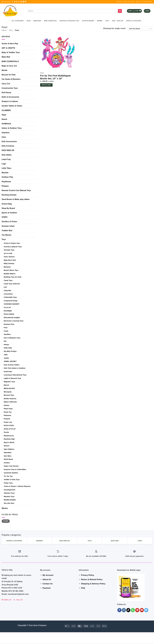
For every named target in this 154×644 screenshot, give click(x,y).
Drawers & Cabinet (10, 101)
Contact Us (48, 584)
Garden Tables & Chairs (12, 106)
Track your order (129, 2)
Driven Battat (9, 314)
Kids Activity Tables (12, 365)
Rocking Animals (9, 195)
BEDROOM (38, 21)
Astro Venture (9, 257)
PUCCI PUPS (9, 425)
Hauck (4, 119)
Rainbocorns (9, 436)
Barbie (100, 21)
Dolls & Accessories (10, 97)
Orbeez (7, 405)
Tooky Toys (8, 483)
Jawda (6, 358)
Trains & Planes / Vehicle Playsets (17, 486)
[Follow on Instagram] (124, 610)
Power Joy (8, 422)
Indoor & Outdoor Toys (70, 21)
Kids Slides (7, 155)
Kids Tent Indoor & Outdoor (15, 368)
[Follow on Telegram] (146, 610)
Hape (4, 115)
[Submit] (120, 11)
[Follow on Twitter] (15, 2)
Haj (5, 341)
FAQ (83, 588)
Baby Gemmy (9, 263)
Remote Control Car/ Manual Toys (16, 190)
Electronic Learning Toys (14, 321)
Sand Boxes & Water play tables (16, 199)
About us (139, 2)
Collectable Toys (10, 297)
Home (4, 30)
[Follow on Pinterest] (21, 2)
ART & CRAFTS (8, 48)
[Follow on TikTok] (128, 610)
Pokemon (7, 415)
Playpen (5, 186)
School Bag (7, 204)
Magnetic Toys (9, 382)
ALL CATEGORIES (18, 21)
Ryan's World (9, 442)
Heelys (6, 345)
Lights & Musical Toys (12, 378)
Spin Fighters (9, 449)
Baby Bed (6, 57)
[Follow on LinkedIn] (23, 2)
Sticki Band (8, 459)
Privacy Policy (148, 2)
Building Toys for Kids (13, 277)
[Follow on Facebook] (13, 2)
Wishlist (119, 2)
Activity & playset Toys (13, 247)
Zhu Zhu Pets (9, 503)
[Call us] (19, 2)
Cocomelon (8, 294)
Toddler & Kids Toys (12, 480)
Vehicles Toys (9, 493)
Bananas (7, 267)
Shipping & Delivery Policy (93, 584)
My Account (48, 575)
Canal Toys (8, 280)
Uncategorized (9, 490)
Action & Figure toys (12, 243)
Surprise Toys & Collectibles (15, 469)
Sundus (7, 463)
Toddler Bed (7, 231)
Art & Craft (8, 253)
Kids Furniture (8, 146)
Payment (47, 588)
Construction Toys (10, 88)
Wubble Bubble (10, 500)
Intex (4, 137)
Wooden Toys (9, 496)
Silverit (7, 446)
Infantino (6, 133)
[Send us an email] (17, 2)
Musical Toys (9, 395)
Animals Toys (9, 250)
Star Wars (8, 456)
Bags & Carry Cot (9, 66)
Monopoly (8, 392)
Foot (6, 328)
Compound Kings (11, 301)
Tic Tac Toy (8, 476)
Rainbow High (9, 439)
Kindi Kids (8, 372)
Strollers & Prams (9, 222)
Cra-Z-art (7, 307)
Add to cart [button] (46, 85)
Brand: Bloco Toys (11, 270)
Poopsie (7, 419)
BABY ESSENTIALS (51, 21)
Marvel (6, 385)
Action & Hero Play (10, 44)
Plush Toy (8, 412)
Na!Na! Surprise (10, 399)
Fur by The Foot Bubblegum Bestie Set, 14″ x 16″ (55, 77)
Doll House (6, 93)
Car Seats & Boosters (11, 79)
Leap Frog (6, 159)
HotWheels (6, 124)
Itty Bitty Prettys (10, 351)
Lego (4, 164)
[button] (6, 2)
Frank (6, 331)
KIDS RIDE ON (8, 150)
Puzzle (6, 432)
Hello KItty (8, 348)
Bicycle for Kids (9, 75)
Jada (6, 355)
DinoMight (8, 311)
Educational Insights (12, 318)
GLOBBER (6, 110)
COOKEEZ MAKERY (12, 304)
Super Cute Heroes (11, 466)
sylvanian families (11, 473)
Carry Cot (6, 84)
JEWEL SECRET (10, 361)
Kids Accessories (9, 141)
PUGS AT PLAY (10, 429)
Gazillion (7, 334)
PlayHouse (6, 182)
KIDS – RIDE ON (118, 21)
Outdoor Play (7, 177)
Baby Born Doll (10, 260)
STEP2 (5, 217)
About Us (47, 579)
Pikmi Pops (8, 409)
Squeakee (8, 453)
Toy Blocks (6, 235)
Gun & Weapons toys (12, 338)
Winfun (5, 508)
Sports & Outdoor (134, 21)
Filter (6, 521)
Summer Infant (8, 226)
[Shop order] (140, 29)
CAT (5, 287)
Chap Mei (7, 290)
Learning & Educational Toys (15, 375)
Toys (108, 21)
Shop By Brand (89, 21)
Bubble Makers (10, 274)
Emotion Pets (9, 324)
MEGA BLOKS (9, 388)
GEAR (29, 21)
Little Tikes (6, 168)
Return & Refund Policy (92, 579)
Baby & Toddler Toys (11, 52)
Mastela (5, 173)
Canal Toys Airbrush (12, 284)
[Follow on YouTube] (25, 2)
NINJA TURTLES (10, 402)
